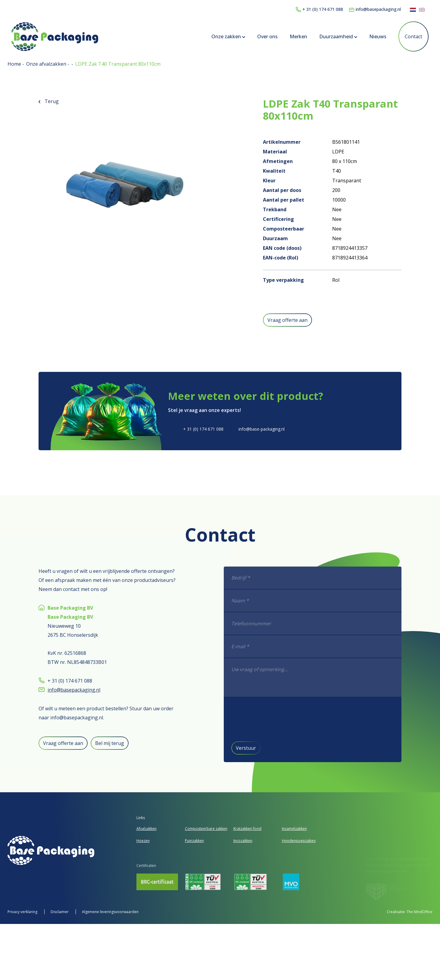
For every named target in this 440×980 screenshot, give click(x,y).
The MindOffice (420, 912)
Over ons (264, 36)
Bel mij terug (84, 743)
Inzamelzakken (294, 829)
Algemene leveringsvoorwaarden (110, 912)
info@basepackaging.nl (375, 9)
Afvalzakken (147, 829)
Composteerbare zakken (206, 829)
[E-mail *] (339, 647)
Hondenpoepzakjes (299, 841)
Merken (295, 36)
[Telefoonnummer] (339, 624)
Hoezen (143, 841)
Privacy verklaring (23, 912)
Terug (49, 101)
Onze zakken (225, 36)
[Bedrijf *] (339, 578)
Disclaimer (60, 912)
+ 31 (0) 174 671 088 (319, 9)
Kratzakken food (247, 829)
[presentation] (305, 719)
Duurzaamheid (335, 36)
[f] (339, 678)
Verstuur (272, 748)
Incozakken (243, 841)
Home (15, 64)
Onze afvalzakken (47, 64)
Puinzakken (194, 841)
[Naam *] (339, 601)
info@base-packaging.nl (262, 429)
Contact (410, 36)
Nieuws (374, 36)
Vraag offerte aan (287, 320)
